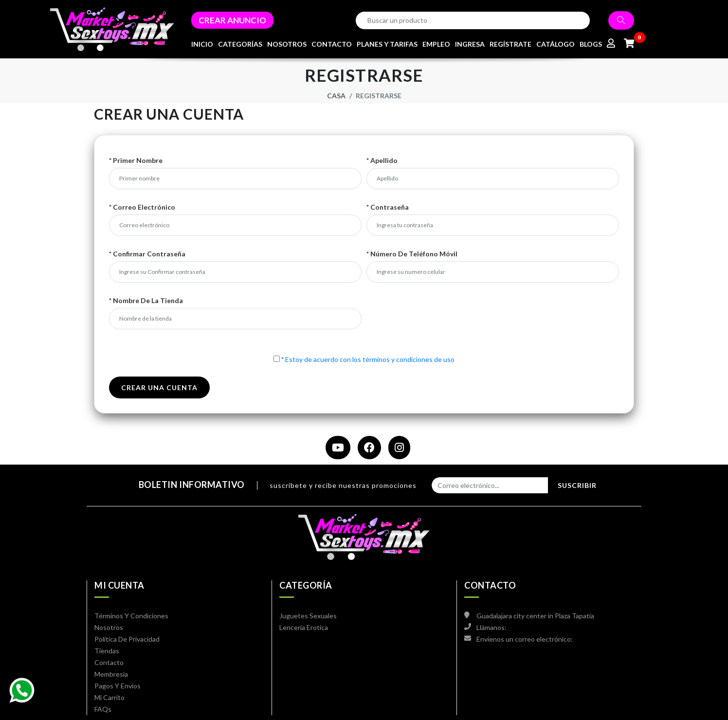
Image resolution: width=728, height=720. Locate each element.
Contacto (109, 662)
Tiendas (107, 651)
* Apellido (382, 161)
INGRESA (470, 44)
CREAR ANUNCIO (232, 20)
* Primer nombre (136, 161)
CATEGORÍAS (240, 44)
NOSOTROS (287, 44)
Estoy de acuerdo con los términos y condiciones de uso (368, 359)
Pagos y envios (118, 686)
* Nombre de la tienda (146, 301)
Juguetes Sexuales (308, 616)
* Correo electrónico (142, 207)
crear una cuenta (159, 387)
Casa (336, 96)
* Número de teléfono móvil (412, 254)
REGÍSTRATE (510, 44)
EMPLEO (436, 44)
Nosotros (109, 627)
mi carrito (109, 697)
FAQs (103, 709)
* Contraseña (388, 207)
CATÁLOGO (555, 44)
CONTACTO (332, 44)
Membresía (111, 674)
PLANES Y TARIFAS (387, 44)
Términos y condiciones (131, 616)
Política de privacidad (127, 639)
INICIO (202, 44)
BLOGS (591, 44)
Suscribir (577, 485)
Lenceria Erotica (304, 627)
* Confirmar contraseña (147, 254)
